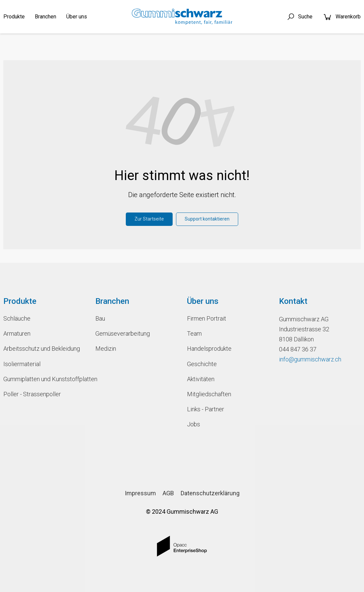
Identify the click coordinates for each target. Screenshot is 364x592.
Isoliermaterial (22, 364)
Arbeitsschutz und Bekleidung (42, 349)
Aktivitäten (201, 379)
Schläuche (17, 318)
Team (194, 333)
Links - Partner (206, 409)
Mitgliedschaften (209, 394)
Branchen (45, 17)
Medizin (106, 349)
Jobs (194, 424)
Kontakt (293, 301)
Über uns (77, 17)
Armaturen (17, 333)
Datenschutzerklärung (210, 493)
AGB (168, 493)
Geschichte (202, 364)
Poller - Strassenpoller (32, 394)
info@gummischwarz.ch (310, 359)
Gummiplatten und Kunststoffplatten (44, 379)
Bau (100, 318)
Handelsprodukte (209, 349)
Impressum (140, 493)
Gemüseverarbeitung (123, 333)
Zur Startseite (149, 219)
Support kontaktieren (207, 219)
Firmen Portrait (207, 318)
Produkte (14, 17)
